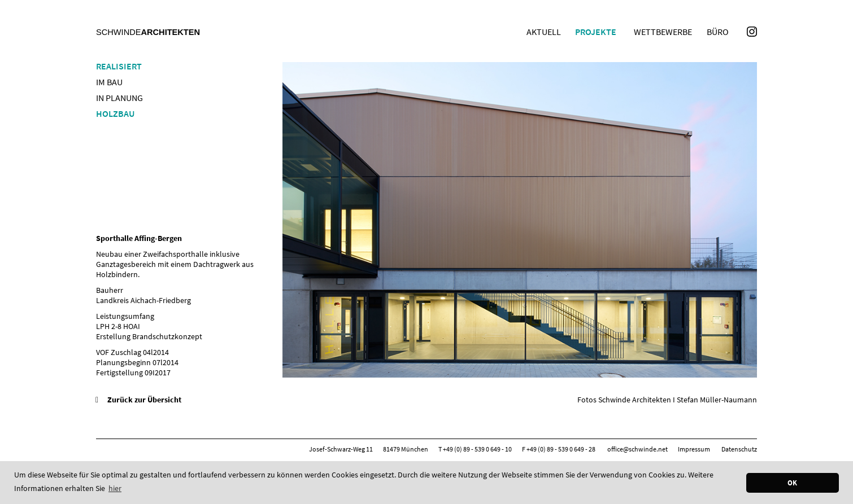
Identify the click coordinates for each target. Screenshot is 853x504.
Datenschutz (739, 449)
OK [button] (792, 483)
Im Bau (109, 82)
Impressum (694, 449)
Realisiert (119, 66)
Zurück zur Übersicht (144, 400)
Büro (718, 32)
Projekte (596, 32)
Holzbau (115, 113)
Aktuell (544, 32)
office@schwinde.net (637, 449)
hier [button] (115, 488)
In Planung (119, 98)
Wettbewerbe (663, 32)
